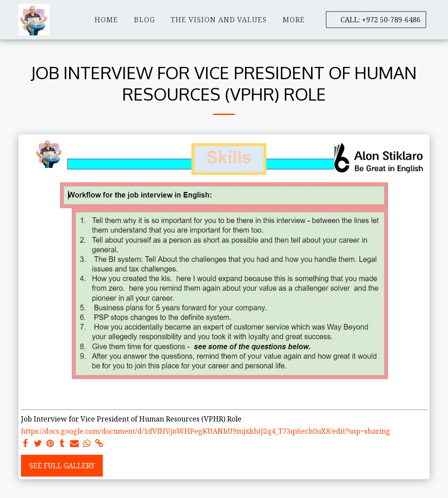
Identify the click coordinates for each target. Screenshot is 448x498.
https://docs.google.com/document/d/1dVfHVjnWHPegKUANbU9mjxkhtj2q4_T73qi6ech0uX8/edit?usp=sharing (206, 431)
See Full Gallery (62, 466)
